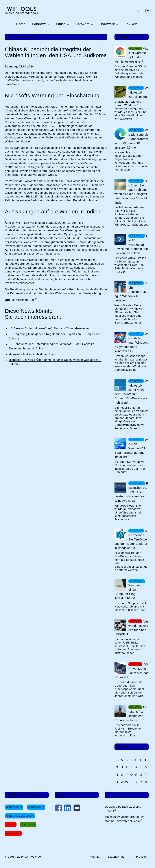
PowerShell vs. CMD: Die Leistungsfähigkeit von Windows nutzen (131, 492)
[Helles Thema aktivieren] (147, 10)
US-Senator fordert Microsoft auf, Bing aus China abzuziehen (49, 328)
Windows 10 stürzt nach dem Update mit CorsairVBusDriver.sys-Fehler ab (131, 392)
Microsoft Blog (25, 300)
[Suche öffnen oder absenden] (137, 10)
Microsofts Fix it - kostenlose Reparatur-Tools (131, 714)
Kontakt (94, 857)
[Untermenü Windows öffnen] (48, 24)
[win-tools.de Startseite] (21, 10)
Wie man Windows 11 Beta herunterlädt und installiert (131, 448)
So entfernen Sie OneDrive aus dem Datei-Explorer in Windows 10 (131, 539)
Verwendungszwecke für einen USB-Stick (131, 628)
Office (61, 24)
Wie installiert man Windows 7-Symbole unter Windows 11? (131, 343)
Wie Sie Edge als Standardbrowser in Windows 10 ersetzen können (132, 139)
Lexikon (131, 24)
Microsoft (89, 230)
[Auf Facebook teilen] (58, 809)
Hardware (107, 24)
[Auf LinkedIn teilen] (68, 809)
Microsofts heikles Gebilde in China (32, 354)
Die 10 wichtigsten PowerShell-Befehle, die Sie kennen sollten (131, 245)
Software (83, 24)
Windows (39, 24)
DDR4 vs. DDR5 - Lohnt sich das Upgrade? (132, 671)
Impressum (140, 857)
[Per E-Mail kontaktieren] (77, 809)
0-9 (117, 760)
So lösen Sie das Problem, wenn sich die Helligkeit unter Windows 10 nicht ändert (131, 192)
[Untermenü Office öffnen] (67, 24)
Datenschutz (116, 857)
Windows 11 (14, 807)
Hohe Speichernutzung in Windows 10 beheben (131, 292)
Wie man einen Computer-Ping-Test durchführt (128, 592)
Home (21, 24)
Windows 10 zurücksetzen (138, 92)
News (29, 37)
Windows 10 (36, 807)
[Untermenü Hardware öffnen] (117, 24)
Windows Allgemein (20, 816)
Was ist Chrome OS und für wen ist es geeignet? (131, 55)
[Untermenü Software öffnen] (91, 24)
